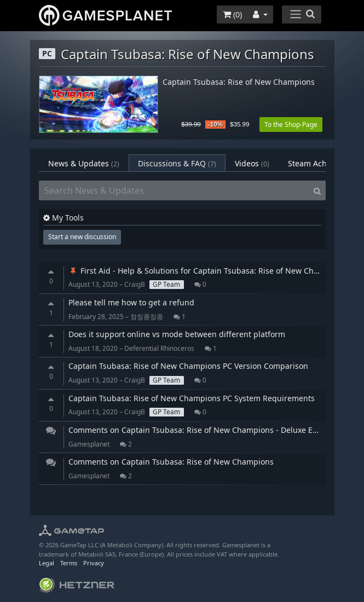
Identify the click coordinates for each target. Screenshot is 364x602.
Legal (47, 563)
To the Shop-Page (291, 125)
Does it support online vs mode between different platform (177, 334)
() (232, 15)
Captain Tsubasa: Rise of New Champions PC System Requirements (192, 398)
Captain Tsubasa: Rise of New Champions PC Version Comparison (188, 366)
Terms (69, 563)
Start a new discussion (82, 237)
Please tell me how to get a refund (131, 302)
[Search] (317, 190)
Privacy (94, 563)
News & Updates (84, 163)
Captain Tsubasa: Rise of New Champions (239, 82)
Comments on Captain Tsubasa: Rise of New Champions (171, 462)
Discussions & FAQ (177, 163)
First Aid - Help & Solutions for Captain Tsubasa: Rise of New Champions (207, 271)
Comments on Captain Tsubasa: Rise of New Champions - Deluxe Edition (201, 430)
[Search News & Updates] (174, 190)
